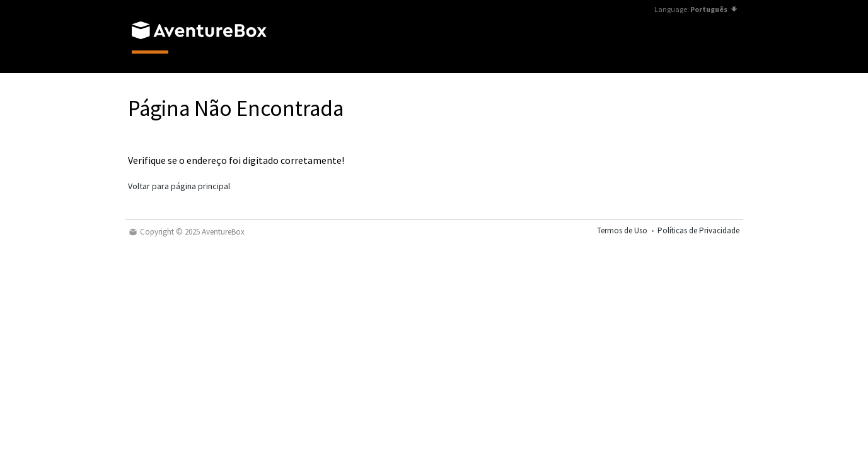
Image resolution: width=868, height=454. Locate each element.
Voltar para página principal (179, 186)
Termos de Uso (622, 230)
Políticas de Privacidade (698, 230)
